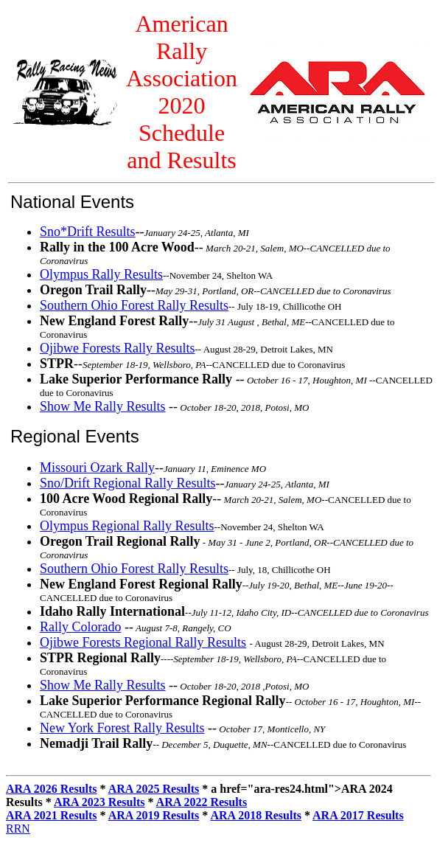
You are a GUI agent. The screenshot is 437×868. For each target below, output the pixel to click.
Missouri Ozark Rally (97, 468)
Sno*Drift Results (88, 232)
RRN (18, 829)
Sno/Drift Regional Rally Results (128, 483)
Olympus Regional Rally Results (127, 526)
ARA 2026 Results (52, 789)
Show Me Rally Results (103, 406)
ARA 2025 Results (154, 789)
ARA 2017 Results (358, 815)
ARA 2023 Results (99, 802)
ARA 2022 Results (202, 802)
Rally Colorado (81, 627)
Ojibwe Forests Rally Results (118, 348)
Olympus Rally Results (101, 274)
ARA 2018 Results (256, 815)
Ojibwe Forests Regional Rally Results (143, 642)
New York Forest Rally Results (122, 728)
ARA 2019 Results (154, 815)
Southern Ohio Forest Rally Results (134, 305)
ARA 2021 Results (52, 815)
